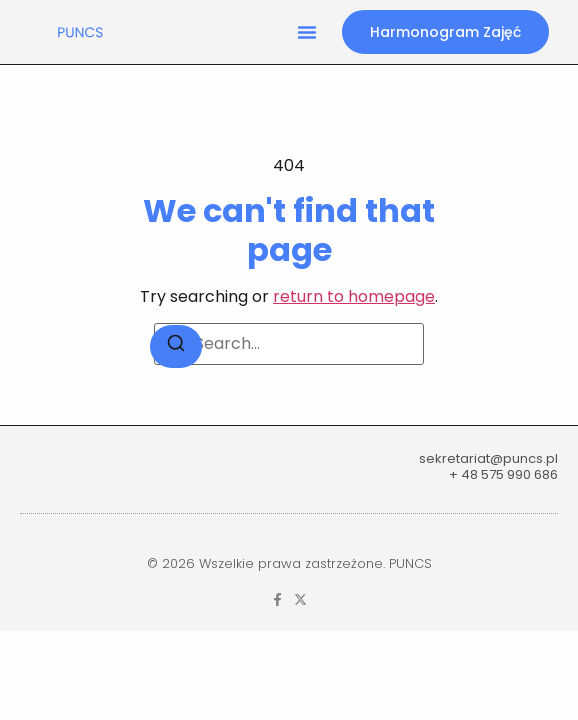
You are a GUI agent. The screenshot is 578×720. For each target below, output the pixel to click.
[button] (307, 32)
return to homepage (354, 296)
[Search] (176, 346)
